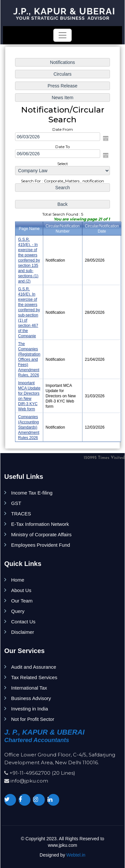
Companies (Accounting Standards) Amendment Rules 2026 (29, 427)
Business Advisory (31, 698)
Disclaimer (23, 632)
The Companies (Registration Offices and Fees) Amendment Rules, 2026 (29, 359)
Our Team (22, 601)
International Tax (29, 688)
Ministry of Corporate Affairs (41, 534)
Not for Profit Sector (33, 719)
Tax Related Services (34, 677)
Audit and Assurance (34, 667)
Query (18, 611)
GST (16, 503)
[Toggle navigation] (62, 35)
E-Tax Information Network (40, 524)
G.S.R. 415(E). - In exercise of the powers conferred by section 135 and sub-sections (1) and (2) (29, 260)
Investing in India (30, 709)
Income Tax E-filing (32, 493)
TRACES (21, 514)
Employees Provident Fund (41, 545)
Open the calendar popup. (106, 138)
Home (18, 580)
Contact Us (23, 622)
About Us (21, 590)
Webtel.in (76, 855)
